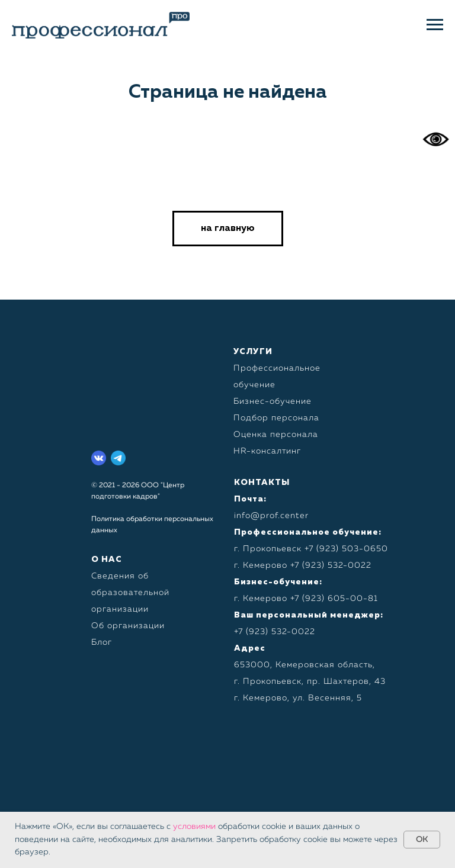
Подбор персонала (276, 418)
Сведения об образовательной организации (130, 593)
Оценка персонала (276, 435)
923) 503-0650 (354, 549)
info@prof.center (271, 516)
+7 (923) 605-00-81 (334, 599)
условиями (194, 827)
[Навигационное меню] (435, 25)
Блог (102, 642)
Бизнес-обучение (273, 401)
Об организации (128, 626)
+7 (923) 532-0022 (331, 565)
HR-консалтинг (267, 451)
